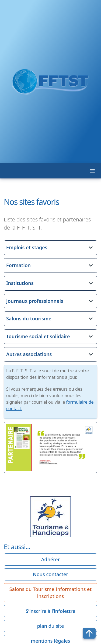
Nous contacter (50, 574)
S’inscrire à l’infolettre (50, 611)
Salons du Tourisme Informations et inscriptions (50, 593)
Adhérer (50, 559)
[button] (50, 248)
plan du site (51, 626)
